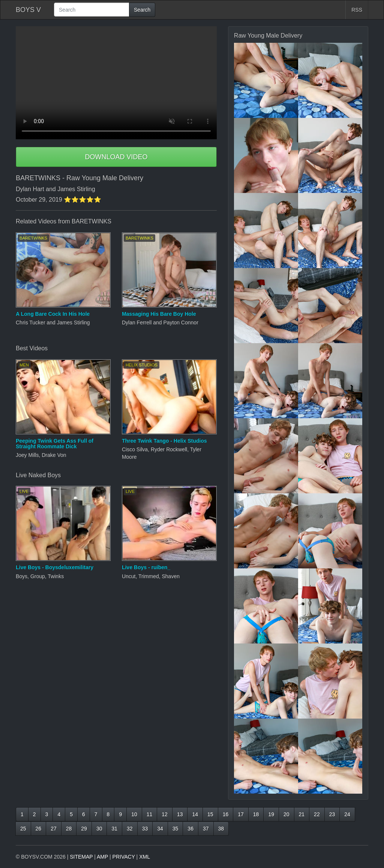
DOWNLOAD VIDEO (116, 157)
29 (84, 829)
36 (190, 829)
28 (69, 829)
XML (145, 857)
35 (175, 829)
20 (286, 814)
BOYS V (28, 10)
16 (226, 814)
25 (23, 829)
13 (180, 814)
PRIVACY (124, 857)
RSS (357, 10)
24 (347, 814)
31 (114, 829)
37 (206, 829)
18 (256, 814)
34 (160, 829)
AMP (102, 857)
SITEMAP (81, 857)
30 (99, 829)
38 (221, 829)
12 (165, 814)
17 (241, 814)
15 (210, 814)
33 (145, 829)
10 (134, 814)
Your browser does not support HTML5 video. (116, 83)
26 (39, 829)
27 (54, 829)
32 (130, 829)
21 (302, 814)
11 (150, 814)
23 (332, 814)
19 (271, 814)
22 (317, 814)
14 (195, 814)
